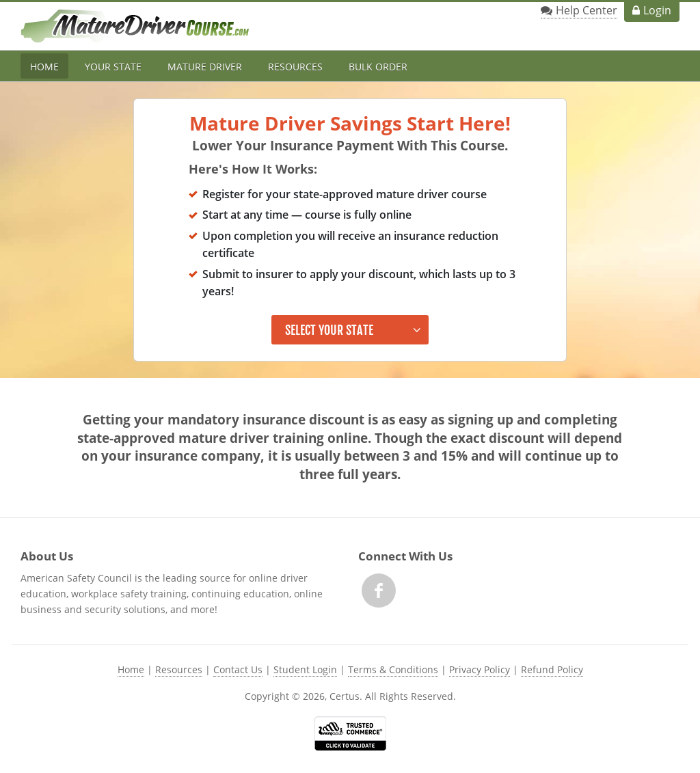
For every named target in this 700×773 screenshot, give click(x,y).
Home (44, 67)
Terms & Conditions (393, 669)
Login (657, 10)
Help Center (587, 10)
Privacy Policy (480, 669)
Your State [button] (113, 67)
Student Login (305, 669)
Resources (295, 67)
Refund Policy (552, 669)
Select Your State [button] (329, 330)
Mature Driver (205, 67)
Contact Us (238, 669)
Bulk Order (378, 67)
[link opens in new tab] (350, 733)
